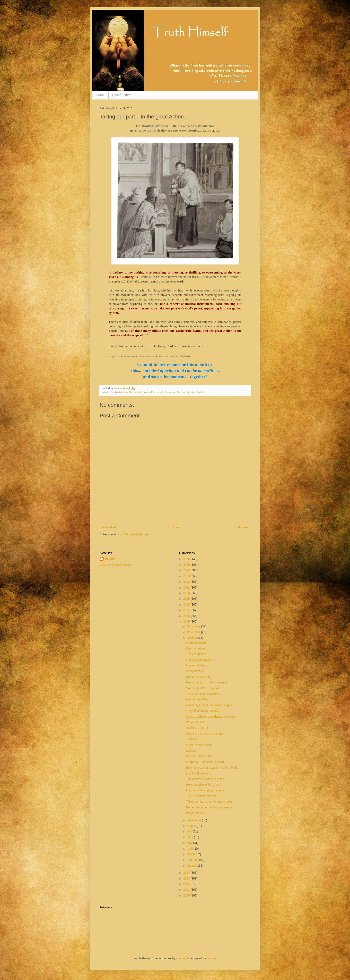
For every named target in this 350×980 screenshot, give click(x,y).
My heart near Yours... (200, 756)
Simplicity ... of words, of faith (205, 762)
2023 (187, 576)
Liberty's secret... (197, 648)
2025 (187, 565)
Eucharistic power (139, 392)
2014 (187, 873)
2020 (187, 593)
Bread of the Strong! (199, 677)
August (192, 826)
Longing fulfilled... (197, 665)
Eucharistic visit (186, 392)
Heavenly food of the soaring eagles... (210, 705)
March (191, 854)
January (192, 866)
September (194, 820)
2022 (187, 582)
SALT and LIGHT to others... (204, 688)
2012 (187, 884)
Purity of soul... (196, 671)
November (194, 632)
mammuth (182, 958)
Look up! (192, 751)
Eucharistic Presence (163, 392)
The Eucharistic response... (204, 694)
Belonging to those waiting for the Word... (213, 768)
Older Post (242, 527)
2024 (187, 570)
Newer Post (108, 527)
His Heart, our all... (198, 728)
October (192, 638)
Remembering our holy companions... (210, 807)
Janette (110, 559)
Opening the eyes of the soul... (206, 734)
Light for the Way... (198, 699)
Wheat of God (195, 722)
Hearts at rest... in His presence (206, 682)
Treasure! (192, 739)
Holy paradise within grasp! (203, 785)
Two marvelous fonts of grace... (206, 779)
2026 (187, 559)
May (190, 843)
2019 (187, 599)
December (194, 626)
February (193, 860)
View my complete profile (116, 565)
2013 (187, 879)
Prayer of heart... (197, 813)
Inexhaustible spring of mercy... (206, 790)
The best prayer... (197, 654)
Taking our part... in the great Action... (210, 802)
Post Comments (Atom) (133, 534)
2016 (187, 616)
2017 (187, 610)
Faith (200, 392)
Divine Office (122, 95)
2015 (187, 622)
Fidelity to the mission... (201, 660)
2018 (187, 605)
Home (100, 95)
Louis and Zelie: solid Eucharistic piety (211, 717)
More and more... (197, 643)
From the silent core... (200, 745)
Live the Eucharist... (199, 773)
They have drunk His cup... (203, 711)
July (190, 831)
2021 (187, 588)
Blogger (212, 958)
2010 (187, 896)
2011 (187, 890)
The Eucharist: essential (201, 796)
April (190, 849)
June (190, 837)
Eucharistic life (119, 392)
